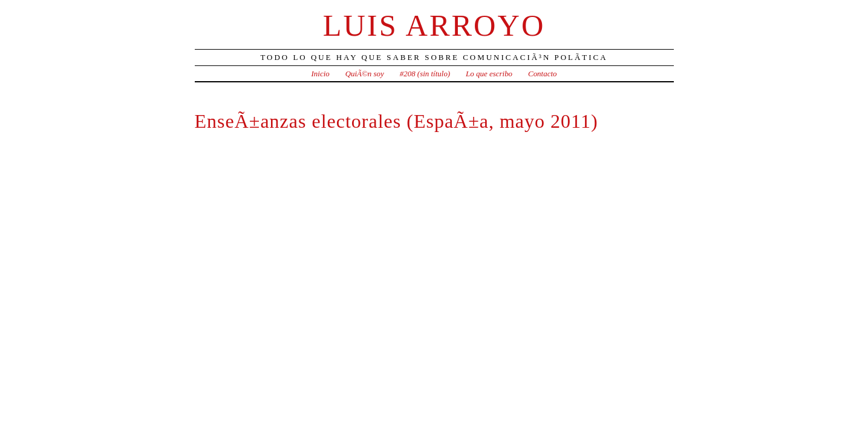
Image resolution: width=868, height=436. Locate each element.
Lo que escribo (489, 74)
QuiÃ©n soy (365, 74)
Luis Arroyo (434, 25)
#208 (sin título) (425, 74)
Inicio (321, 74)
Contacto (543, 74)
